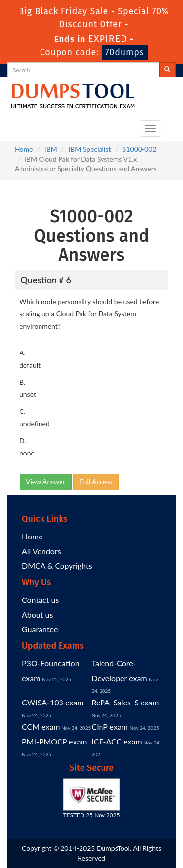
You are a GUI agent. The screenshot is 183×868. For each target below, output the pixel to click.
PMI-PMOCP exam (55, 741)
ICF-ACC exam (117, 741)
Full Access (96, 482)
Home (24, 149)
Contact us (40, 600)
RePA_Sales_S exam (125, 702)
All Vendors (41, 551)
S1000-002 (140, 149)
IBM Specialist (90, 149)
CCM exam (41, 727)
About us (37, 614)
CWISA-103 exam (53, 702)
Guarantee (40, 629)
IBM (51, 149)
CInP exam (110, 727)
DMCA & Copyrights (57, 566)
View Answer (46, 482)
